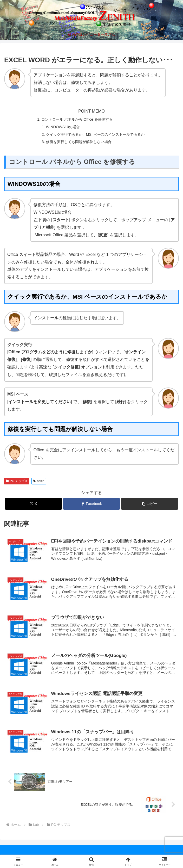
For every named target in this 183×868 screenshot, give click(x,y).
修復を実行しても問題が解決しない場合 (79, 142)
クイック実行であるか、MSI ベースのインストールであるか (95, 134)
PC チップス (17, 481)
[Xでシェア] (33, 504)
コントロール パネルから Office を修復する (77, 119)
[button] (149, 504)
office (39, 481)
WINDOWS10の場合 (63, 127)
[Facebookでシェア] (91, 504)
